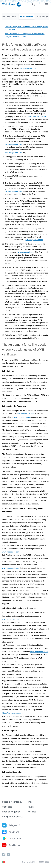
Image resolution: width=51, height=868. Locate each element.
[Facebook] (4, 854)
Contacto (7, 807)
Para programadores (13, 817)
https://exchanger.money (12, 713)
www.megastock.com (28, 68)
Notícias (32, 812)
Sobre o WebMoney (12, 802)
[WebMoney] (12, 4)
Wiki (30, 802)
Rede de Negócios (11, 812)
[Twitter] (9, 854)
